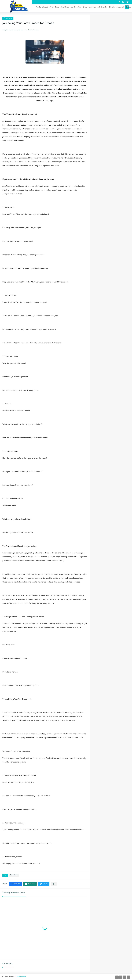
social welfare (76, 8)
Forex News (54, 8)
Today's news (21, 977)
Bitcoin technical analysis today (95, 8)
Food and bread (42, 8)
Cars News (65, 8)
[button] (16, 884)
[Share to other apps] (54, 884)
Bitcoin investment (117, 8)
